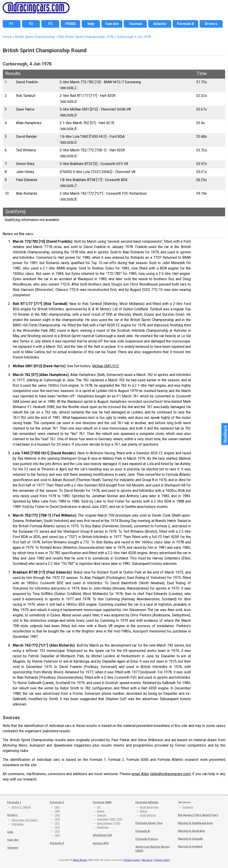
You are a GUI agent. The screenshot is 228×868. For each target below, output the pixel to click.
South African (148, 815)
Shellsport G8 (102, 835)
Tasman (13, 848)
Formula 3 (57, 843)
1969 (57, 815)
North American (149, 807)
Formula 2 (57, 802)
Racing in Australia (191, 831)
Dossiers (188, 807)
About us (147, 860)
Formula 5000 (102, 802)
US (99, 807)
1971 (57, 823)
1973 (57, 831)
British (101, 811)
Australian (103, 827)
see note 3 (68, 115)
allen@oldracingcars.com (171, 774)
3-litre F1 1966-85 (21, 807)
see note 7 (68, 185)
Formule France (147, 839)
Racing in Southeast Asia (195, 823)
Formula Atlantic (147, 802)
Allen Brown (80, 860)
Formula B (143, 831)
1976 (117, 823)
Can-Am (13, 840)
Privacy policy (132, 860)
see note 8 (68, 199)
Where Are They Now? (25, 820)
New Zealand (105, 823)
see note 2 (68, 101)
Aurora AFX (101, 843)
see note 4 (68, 128)
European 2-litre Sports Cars (198, 815)
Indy (10, 832)
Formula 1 (14, 802)
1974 (57, 835)
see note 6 (68, 156)
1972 (57, 827)
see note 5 (68, 142)
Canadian (103, 819)
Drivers (12, 815)
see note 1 (68, 88)
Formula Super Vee (149, 823)
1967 (57, 807)
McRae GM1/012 (106, 366)
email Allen (140, 774)
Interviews (17, 824)
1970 (57, 819)
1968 (57, 811)
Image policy (162, 860)
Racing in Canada (190, 839)
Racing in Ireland (190, 846)
